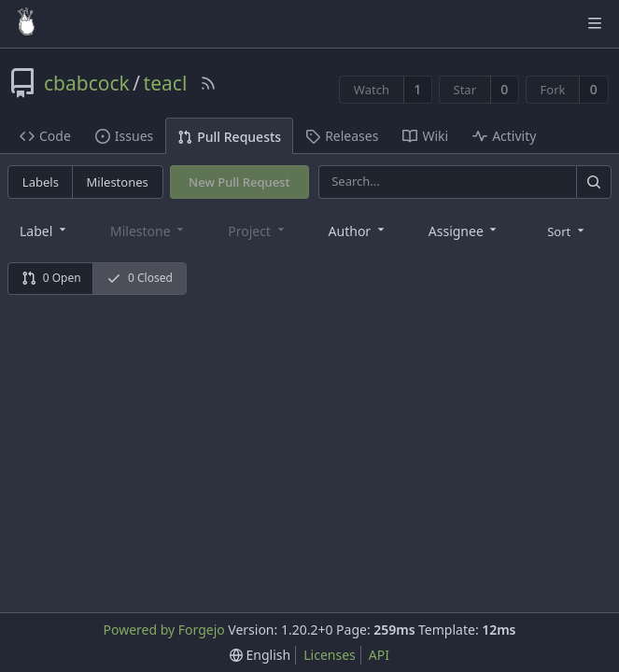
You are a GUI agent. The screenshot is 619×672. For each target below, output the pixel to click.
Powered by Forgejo (163, 630)
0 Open (51, 278)
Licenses (330, 655)
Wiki (425, 136)
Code (45, 136)
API (379, 655)
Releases (342, 136)
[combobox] (44, 230)
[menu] (567, 231)
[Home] (26, 23)
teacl (166, 83)
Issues (124, 136)
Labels (41, 182)
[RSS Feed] (208, 83)
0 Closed (140, 278)
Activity (504, 136)
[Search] (594, 182)
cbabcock (87, 83)
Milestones (118, 182)
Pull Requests (229, 137)
